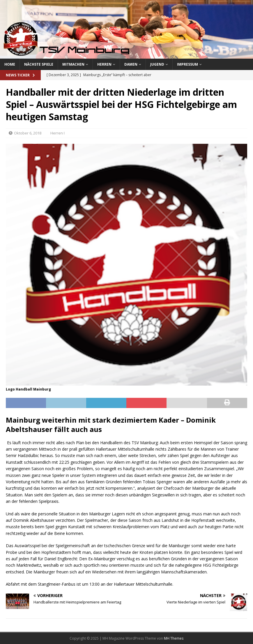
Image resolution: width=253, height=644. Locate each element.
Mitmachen (73, 64)
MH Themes (174, 638)
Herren (104, 64)
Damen (131, 64)
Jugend (157, 64)
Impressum (187, 64)
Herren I (57, 133)
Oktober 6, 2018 (28, 133)
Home (10, 64)
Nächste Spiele (39, 64)
